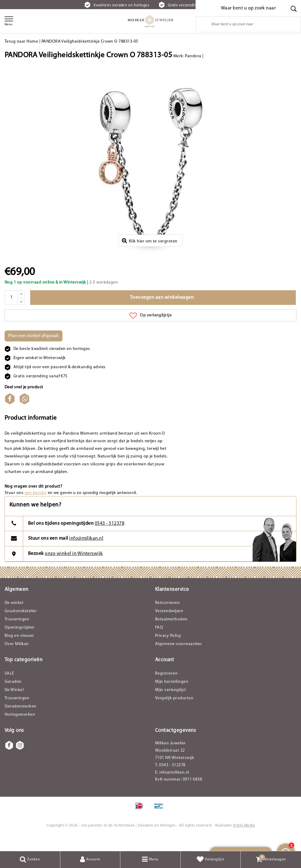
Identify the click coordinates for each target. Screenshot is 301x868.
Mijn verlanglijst (170, 704)
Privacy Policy (168, 650)
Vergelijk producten (174, 712)
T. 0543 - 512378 (170, 779)
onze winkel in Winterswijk (74, 568)
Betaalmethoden (171, 633)
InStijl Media (244, 840)
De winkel (14, 617)
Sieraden (13, 696)
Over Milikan (17, 658)
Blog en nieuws (19, 650)
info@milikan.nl (86, 552)
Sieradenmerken (21, 720)
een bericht (36, 507)
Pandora (193, 56)
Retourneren (167, 617)
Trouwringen (17, 633)
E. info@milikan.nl (172, 787)
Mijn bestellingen (172, 696)
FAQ (159, 642)
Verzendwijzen (169, 625)
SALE (9, 688)
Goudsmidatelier (21, 625)
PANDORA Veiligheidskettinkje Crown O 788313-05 (90, 42)
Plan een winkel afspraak (34, 350)
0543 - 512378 (110, 537)
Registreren (166, 688)
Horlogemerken (20, 729)
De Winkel (14, 704)
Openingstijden (20, 642)
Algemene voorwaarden (179, 658)
